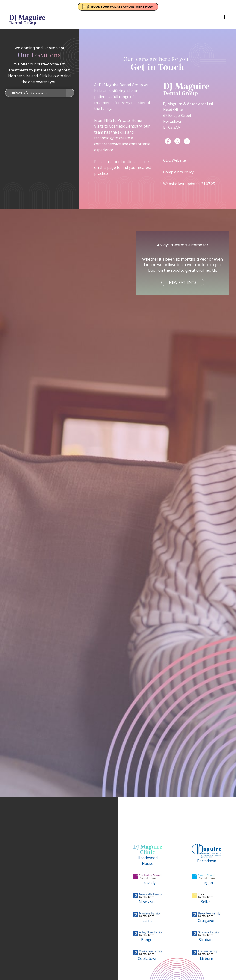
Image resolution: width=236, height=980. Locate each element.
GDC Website (174, 160)
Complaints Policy (178, 172)
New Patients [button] (183, 282)
